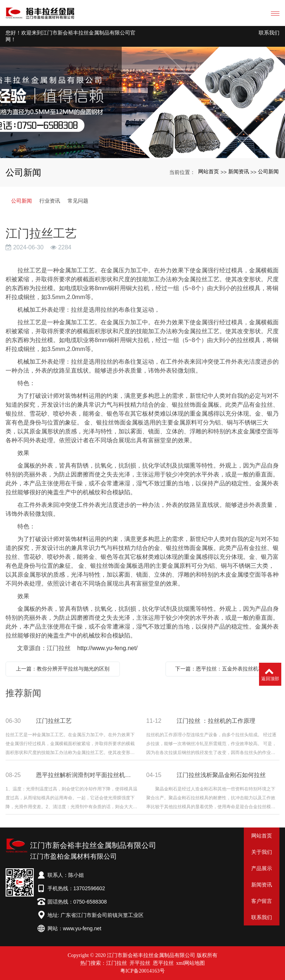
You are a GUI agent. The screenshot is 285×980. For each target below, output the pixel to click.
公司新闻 (268, 171)
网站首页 (209, 171)
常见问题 (78, 201)
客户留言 (262, 901)
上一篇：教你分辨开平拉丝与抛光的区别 (63, 669)
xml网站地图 (191, 963)
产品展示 (262, 868)
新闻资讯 (239, 171)
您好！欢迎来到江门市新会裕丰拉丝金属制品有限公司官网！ (71, 36)
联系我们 (269, 33)
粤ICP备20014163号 (142, 971)
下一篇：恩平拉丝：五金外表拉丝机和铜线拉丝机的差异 (225, 669)
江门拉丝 (117, 963)
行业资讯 (50, 201)
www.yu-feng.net (82, 928)
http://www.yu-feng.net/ (107, 648)
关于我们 (262, 852)
